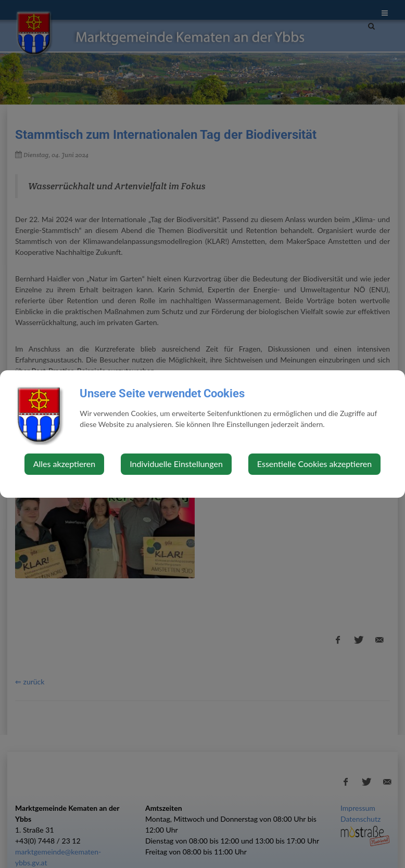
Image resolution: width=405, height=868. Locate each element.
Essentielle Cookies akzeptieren (314, 464)
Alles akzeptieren (64, 464)
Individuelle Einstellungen (176, 464)
